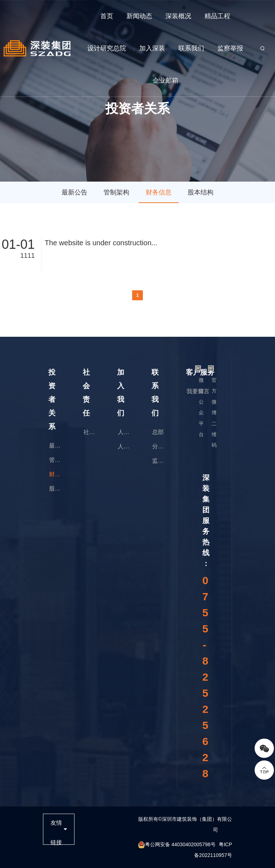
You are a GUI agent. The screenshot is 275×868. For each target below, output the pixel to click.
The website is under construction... (101, 243)
